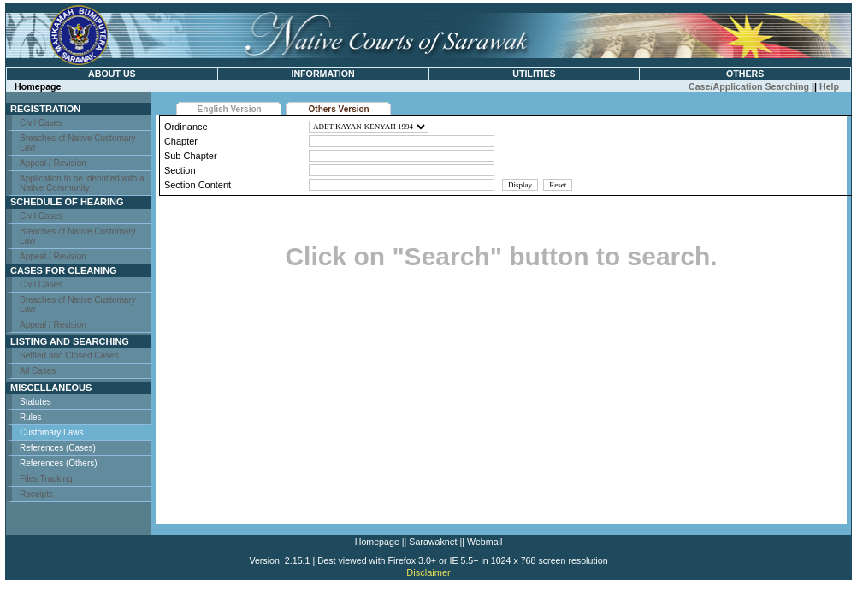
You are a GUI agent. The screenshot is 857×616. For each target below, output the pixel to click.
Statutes (35, 402)
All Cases (38, 371)
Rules (31, 417)
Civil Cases (41, 123)
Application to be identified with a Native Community (82, 183)
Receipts (36, 494)
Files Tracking (46, 479)
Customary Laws (51, 432)
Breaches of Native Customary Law (78, 143)
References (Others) (59, 463)
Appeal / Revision (53, 163)
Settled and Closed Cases (69, 355)
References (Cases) (58, 448)
